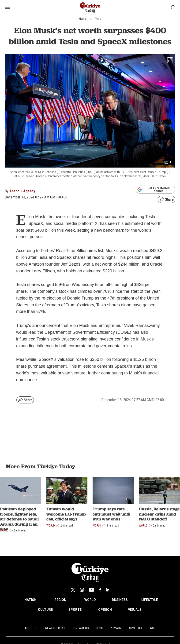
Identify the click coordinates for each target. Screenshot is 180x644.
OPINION (105, 610)
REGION (60, 600)
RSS (153, 628)
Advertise (136, 628)
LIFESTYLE (150, 600)
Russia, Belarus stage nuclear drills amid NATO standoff (159, 514)
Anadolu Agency (22, 191)
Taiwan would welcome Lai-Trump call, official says (66, 514)
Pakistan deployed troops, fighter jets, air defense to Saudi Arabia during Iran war (19, 519)
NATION (30, 600)
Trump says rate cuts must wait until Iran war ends (111, 514)
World (98, 19)
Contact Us (80, 628)
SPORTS (75, 610)
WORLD (90, 600)
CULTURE (45, 610)
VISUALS (135, 610)
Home (82, 19)
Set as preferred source (153, 190)
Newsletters (55, 628)
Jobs (99, 628)
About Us (31, 628)
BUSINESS (120, 600)
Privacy (116, 628)
